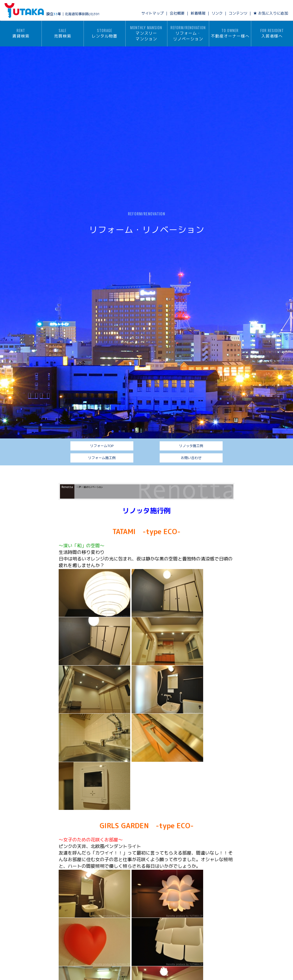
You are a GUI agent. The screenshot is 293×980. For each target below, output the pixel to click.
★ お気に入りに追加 (271, 13)
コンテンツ (238, 13)
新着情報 (198, 13)
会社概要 (177, 13)
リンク (217, 13)
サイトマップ (153, 13)
